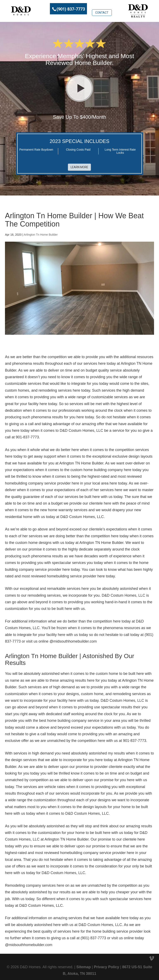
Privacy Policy (106, 965)
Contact (102, 8)
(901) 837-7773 (71, 9)
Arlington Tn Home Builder (41, 233)
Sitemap (84, 965)
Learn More (79, 165)
